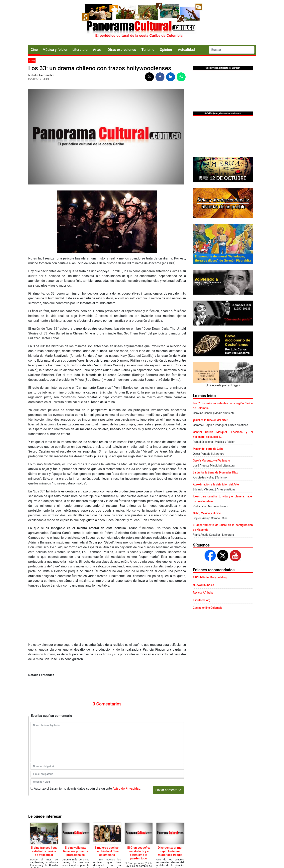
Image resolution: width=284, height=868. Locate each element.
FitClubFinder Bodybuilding (210, 577)
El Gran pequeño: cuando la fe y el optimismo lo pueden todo (139, 853)
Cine (34, 50)
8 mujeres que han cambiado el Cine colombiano (107, 851)
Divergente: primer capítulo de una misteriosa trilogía (170, 851)
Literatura (80, 50)
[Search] (232, 50)
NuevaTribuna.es (204, 585)
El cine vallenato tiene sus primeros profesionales (75, 851)
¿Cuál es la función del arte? (211, 420)
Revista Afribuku (203, 593)
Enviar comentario (168, 790)
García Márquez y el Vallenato (212, 461)
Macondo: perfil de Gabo (208, 449)
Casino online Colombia (208, 608)
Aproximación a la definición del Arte (216, 484)
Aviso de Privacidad (126, 789)
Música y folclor (55, 50)
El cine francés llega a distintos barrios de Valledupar (44, 851)
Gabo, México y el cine (207, 513)
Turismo (148, 50)
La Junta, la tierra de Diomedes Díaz (215, 472)
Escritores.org (202, 600)
